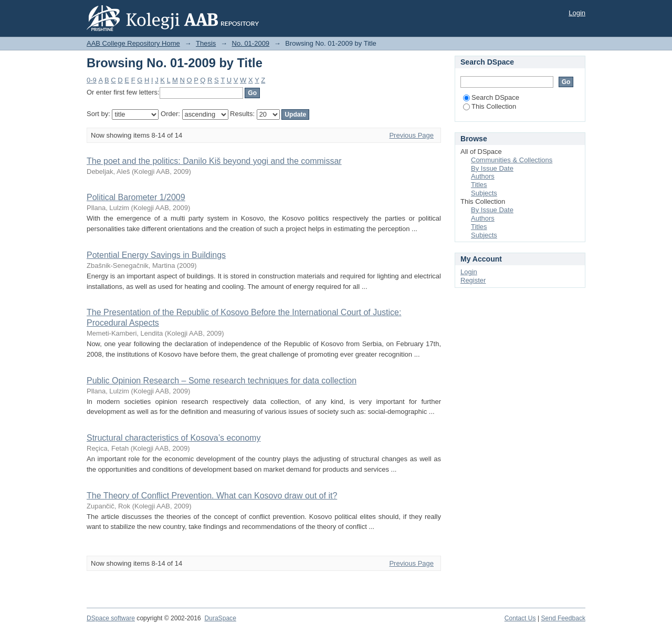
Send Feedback (563, 618)
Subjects (484, 193)
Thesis (206, 43)
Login (577, 13)
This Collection (490, 106)
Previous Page (411, 135)
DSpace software (111, 618)
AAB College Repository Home (133, 43)
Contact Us (520, 618)
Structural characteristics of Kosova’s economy (174, 438)
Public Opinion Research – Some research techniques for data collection (222, 381)
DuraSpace (220, 618)
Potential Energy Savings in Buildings (156, 255)
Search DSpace (491, 97)
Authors (483, 176)
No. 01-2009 (251, 43)
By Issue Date (492, 168)
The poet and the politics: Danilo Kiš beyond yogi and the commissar (214, 161)
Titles (479, 185)
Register (473, 280)
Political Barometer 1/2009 (136, 197)
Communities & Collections (512, 160)
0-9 (92, 80)
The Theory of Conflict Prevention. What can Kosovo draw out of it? (212, 496)
